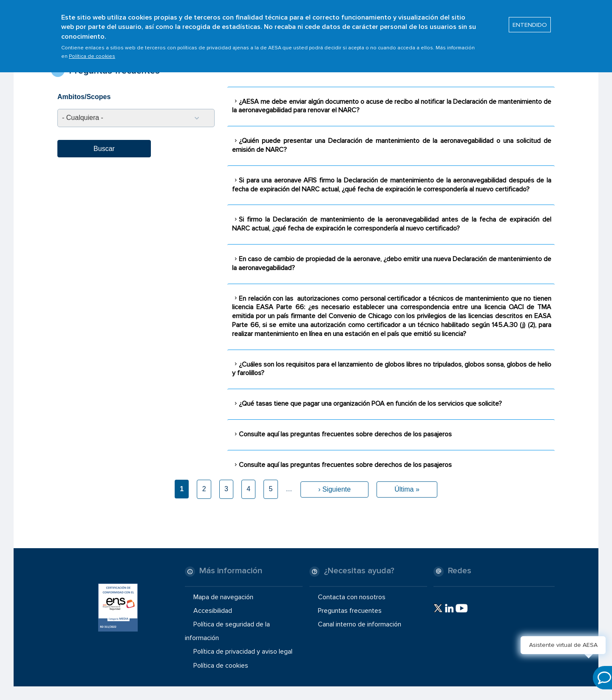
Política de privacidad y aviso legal (243, 652)
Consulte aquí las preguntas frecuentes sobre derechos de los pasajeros (345, 434)
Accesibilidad (213, 611)
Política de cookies (92, 53)
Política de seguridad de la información (227, 631)
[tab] (391, 106)
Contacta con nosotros (352, 597)
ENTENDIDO (530, 22)
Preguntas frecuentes (350, 611)
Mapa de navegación (223, 597)
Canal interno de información (360, 624)
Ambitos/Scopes (84, 97)
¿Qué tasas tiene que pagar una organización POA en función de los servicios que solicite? (370, 404)
